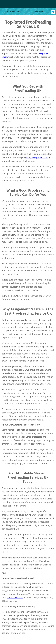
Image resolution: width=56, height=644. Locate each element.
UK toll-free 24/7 (14, 12)
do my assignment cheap (38, 157)
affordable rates (15, 597)
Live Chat (39, 12)
